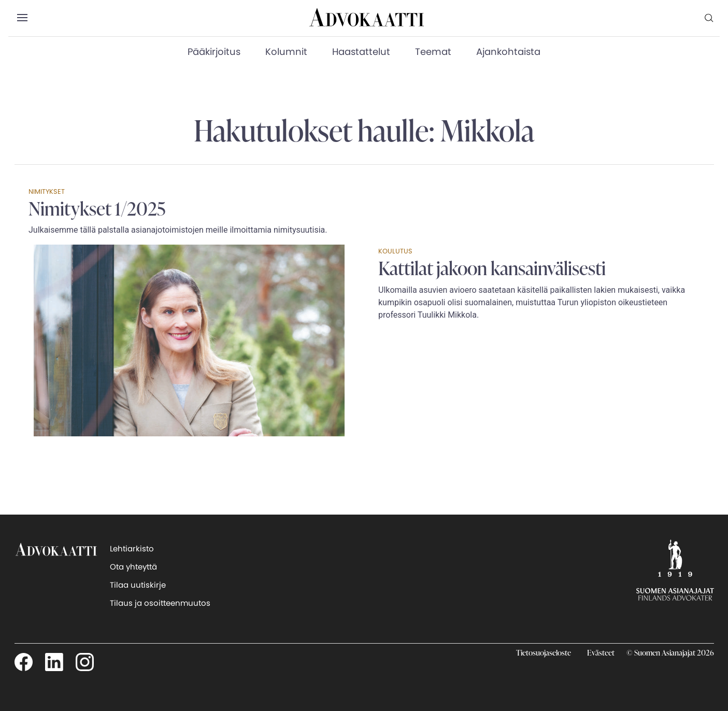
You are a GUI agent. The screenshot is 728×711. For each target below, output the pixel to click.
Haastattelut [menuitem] (361, 52)
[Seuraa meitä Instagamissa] (85, 661)
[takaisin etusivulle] (56, 570)
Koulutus (395, 251)
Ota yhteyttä (133, 567)
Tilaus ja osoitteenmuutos (160, 603)
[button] (22, 18)
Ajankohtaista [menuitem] (508, 52)
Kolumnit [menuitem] (286, 52)
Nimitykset (47, 191)
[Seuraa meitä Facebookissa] (24, 661)
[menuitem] (709, 18)
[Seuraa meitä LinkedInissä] (54, 661)
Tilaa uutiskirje (138, 585)
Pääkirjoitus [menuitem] (214, 52)
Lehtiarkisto (132, 549)
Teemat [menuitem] (433, 52)
